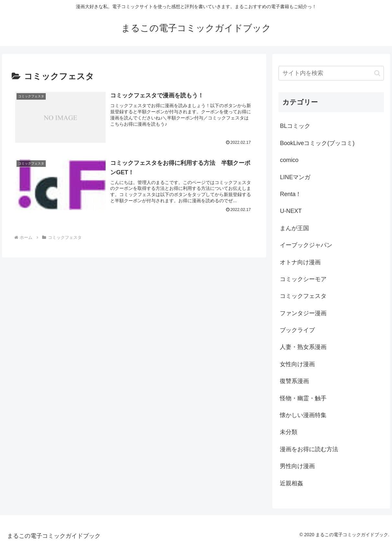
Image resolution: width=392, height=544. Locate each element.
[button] (377, 73)
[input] (331, 73)
